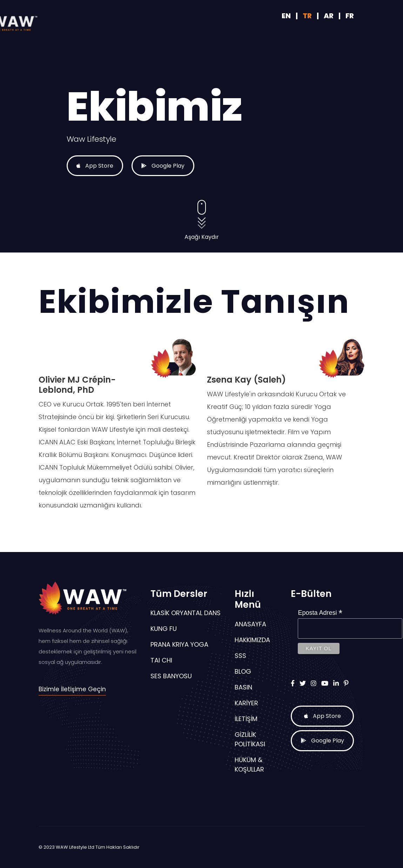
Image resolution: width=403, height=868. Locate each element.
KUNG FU (164, 629)
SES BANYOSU (171, 676)
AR (329, 16)
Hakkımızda (252, 640)
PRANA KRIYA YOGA (179, 644)
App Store (74, 173)
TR (307, 16)
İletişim (246, 719)
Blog (243, 671)
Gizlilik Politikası (250, 739)
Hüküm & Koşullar (249, 765)
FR (350, 16)
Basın (243, 687)
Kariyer (246, 703)
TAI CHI (161, 660)
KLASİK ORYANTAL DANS (186, 613)
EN (287, 16)
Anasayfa (250, 624)
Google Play (155, 173)
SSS (240, 656)
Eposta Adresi (320, 613)
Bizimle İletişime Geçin (72, 689)
